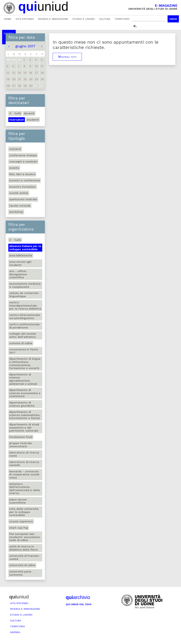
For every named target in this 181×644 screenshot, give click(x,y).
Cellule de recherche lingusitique (24, 295)
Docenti (29, 113)
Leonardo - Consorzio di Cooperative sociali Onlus (24, 474)
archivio (78, 597)
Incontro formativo (23, 187)
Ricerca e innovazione (53, 19)
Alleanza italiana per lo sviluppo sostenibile (25, 248)
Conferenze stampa (23, 155)
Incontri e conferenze (25, 180)
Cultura (105, 19)
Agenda (15, 632)
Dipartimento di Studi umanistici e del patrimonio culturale (24, 428)
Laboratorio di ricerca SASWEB (24, 464)
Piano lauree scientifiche (18, 501)
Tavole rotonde (20, 206)
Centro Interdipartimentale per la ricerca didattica (25, 305)
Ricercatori (17, 120)
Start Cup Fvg (19, 528)
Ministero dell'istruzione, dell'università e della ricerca (24, 489)
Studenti (33, 120)
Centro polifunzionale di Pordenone (24, 326)
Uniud (173, 19)
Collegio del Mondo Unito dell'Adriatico (23, 335)
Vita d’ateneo (25, 19)
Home (8, 19)
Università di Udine (22, 565)
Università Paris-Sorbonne (21, 573)
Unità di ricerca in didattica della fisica (23, 548)
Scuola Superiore (21, 521)
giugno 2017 (25, 46)
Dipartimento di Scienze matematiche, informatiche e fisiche (25, 415)
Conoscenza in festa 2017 (24, 351)
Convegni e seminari (23, 161)
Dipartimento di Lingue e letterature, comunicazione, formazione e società (25, 363)
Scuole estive (19, 193)
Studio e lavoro (84, 19)
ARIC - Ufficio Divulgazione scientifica (18, 274)
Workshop (16, 212)
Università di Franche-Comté (25, 557)
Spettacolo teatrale (23, 199)
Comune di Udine (21, 343)
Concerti (15, 149)
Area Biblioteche (21, 255)
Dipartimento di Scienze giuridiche (22, 404)
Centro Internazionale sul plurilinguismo (25, 317)
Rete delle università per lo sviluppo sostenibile (24, 512)
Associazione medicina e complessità (25, 285)
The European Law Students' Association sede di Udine (25, 537)
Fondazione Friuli (21, 437)
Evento (14, 168)
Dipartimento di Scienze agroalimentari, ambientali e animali (23, 379)
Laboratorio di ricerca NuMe (24, 454)
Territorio (122, 19)
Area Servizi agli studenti (20, 263)
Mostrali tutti (67, 57)
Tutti (15, 113)
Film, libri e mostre (22, 174)
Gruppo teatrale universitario (21, 445)
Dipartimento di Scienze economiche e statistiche (25, 393)
